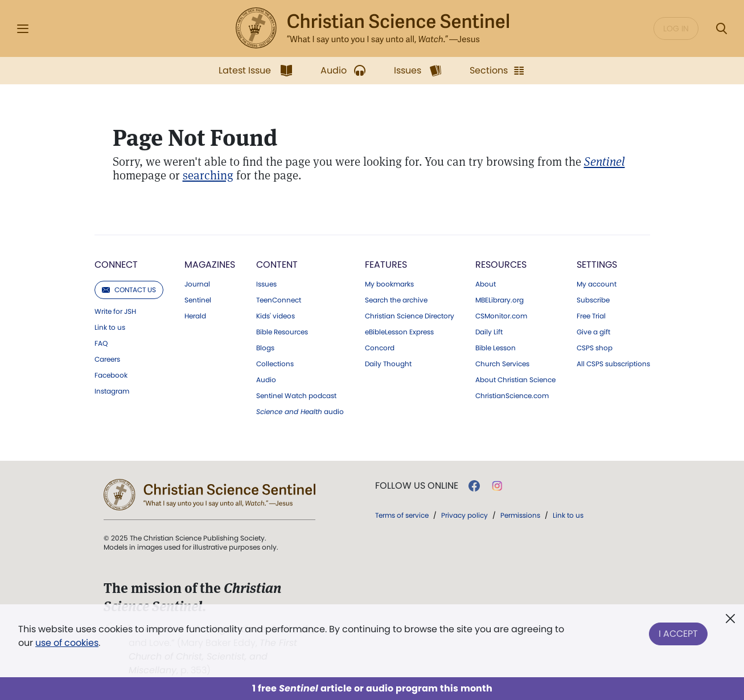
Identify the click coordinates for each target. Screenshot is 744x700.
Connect (116, 265)
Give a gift (593, 332)
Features (386, 265)
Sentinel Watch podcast (296, 396)
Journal (197, 284)
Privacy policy (465, 515)
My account (597, 284)
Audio (266, 380)
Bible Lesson (496, 348)
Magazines (210, 265)
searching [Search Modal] (208, 175)
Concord (380, 348)
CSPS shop (595, 348)
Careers (107, 359)
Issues (266, 284)
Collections (275, 364)
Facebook (111, 375)
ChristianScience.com (512, 396)
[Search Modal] (721, 29)
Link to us (110, 328)
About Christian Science (515, 380)
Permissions (520, 515)
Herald (195, 316)
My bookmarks (389, 284)
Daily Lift (489, 332)
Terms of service (402, 515)
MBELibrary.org (500, 300)
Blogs (265, 348)
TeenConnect (279, 300)
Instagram (112, 391)
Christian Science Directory (410, 316)
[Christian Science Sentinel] (605, 161)
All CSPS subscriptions (613, 364)
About (486, 284)
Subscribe (593, 300)
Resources (501, 265)
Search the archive (396, 300)
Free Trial (591, 316)
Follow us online (417, 486)
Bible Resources (282, 332)
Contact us (129, 290)
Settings (597, 265)
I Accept (678, 634)
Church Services (502, 364)
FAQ (101, 343)
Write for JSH (115, 312)
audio (300, 412)
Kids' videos (276, 316)
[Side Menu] (23, 29)
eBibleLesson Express (399, 332)
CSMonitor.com (501, 316)
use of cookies (67, 643)
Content (277, 265)
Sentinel (198, 300)
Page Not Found (195, 138)
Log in (676, 28)
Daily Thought (388, 364)
